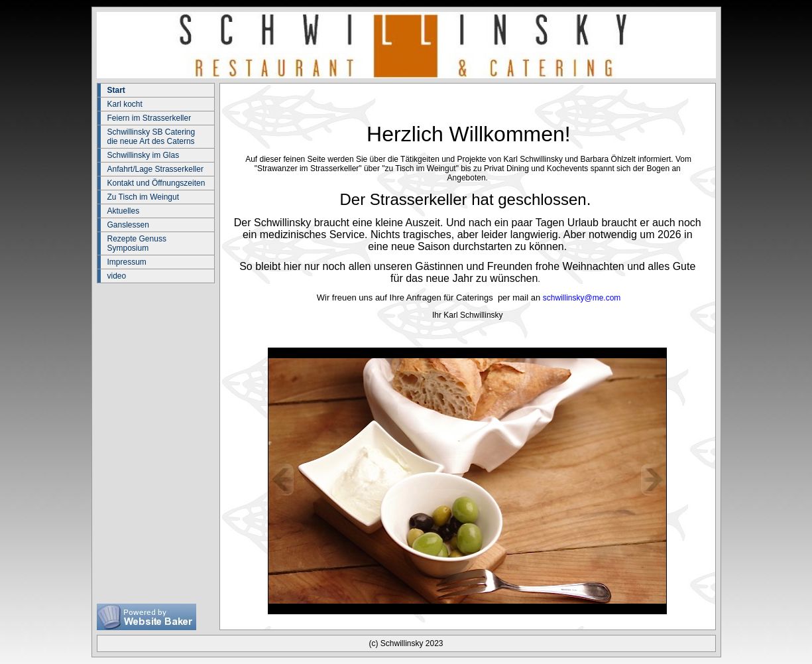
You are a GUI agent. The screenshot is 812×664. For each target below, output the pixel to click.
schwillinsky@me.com (582, 298)
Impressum (127, 262)
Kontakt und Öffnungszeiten (156, 183)
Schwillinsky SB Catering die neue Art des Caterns (151, 137)
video (117, 276)
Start (116, 90)
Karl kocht (125, 104)
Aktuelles (124, 211)
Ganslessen (128, 225)
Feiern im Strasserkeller (149, 118)
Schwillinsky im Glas (144, 155)
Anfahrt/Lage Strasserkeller (155, 169)
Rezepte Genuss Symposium (137, 243)
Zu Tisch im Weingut (143, 197)
